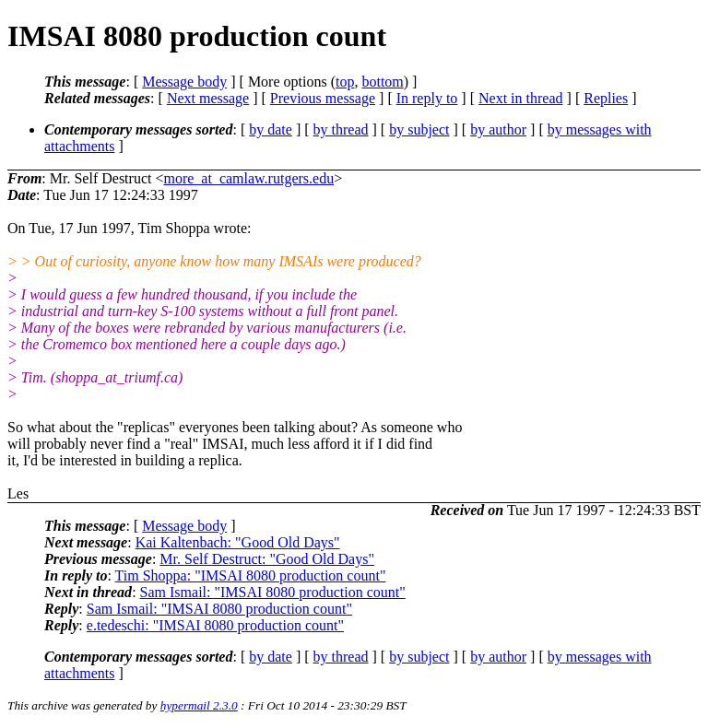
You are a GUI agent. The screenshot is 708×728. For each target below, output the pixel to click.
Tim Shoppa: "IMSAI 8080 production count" (251, 575)
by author (498, 129)
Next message (208, 98)
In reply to (427, 98)
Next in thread (521, 98)
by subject (419, 129)
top (345, 82)
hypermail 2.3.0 (199, 705)
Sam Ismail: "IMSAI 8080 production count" (273, 592)
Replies (606, 98)
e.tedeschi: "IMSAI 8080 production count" (215, 625)
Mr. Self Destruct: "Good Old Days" (267, 559)
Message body (184, 82)
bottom (382, 82)
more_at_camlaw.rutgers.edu (248, 178)
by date (271, 129)
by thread (341, 129)
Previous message (323, 98)
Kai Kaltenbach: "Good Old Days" (238, 542)
